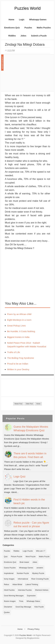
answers (40, 568)
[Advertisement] (27, 74)
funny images (9, 579)
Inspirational (9, 573)
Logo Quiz (20, 477)
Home (11, 20)
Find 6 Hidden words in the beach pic (29, 501)
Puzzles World (27, 8)
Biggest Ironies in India (18, 337)
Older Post (29, 404)
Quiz (6, 557)
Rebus (7, 585)
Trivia (21, 601)
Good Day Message (23, 607)
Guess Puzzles (10, 568)
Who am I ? (41, 551)
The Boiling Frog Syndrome (21, 358)
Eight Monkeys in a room (19, 320)
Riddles (12, 36)
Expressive (31, 596)
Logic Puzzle (28, 551)
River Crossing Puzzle (40, 579)
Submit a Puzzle (39, 36)
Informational (23, 579)
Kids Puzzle (39, 607)
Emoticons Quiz (12, 28)
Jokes (23, 36)
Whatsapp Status (33, 601)
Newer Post (18, 404)
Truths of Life (14, 352)
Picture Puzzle (17, 557)
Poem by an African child (19, 314)
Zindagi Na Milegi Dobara (25, 44)
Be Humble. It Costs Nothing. (21, 331)
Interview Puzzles (25, 590)
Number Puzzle (23, 573)
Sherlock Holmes (42, 590)
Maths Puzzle (44, 557)
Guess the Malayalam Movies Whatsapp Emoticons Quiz (31, 429)
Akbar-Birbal (17, 585)
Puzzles (28, 28)
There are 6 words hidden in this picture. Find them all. (30, 455)
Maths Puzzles (44, 28)
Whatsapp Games (38, 20)
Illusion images (10, 601)
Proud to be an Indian (18, 364)
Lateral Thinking (32, 585)
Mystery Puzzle (38, 573)
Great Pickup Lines (16, 326)
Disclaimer (8, 607)
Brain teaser (24, 562)
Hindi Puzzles (9, 590)
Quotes (7, 612)
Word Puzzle (31, 557)
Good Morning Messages (14, 596)
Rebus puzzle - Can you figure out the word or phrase (31, 524)
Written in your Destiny (18, 369)
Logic (22, 20)
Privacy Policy (34, 629)
